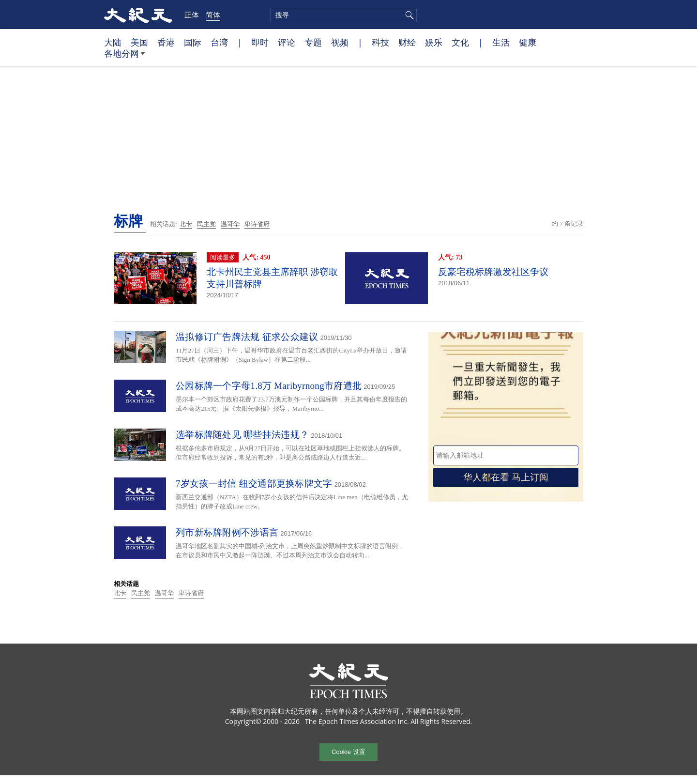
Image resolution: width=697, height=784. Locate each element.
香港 (166, 42)
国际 (193, 42)
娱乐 (434, 42)
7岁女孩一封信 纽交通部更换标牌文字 (254, 484)
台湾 (219, 42)
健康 (528, 42)
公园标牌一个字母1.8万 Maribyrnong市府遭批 (269, 386)
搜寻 (408, 15)
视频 (340, 42)
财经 (407, 42)
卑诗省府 (257, 224)
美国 (139, 42)
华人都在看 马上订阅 (506, 477)
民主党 (206, 224)
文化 (460, 42)
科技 (380, 42)
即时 (260, 42)
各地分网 (125, 57)
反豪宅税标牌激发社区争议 (493, 272)
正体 (192, 15)
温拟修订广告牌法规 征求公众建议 (247, 337)
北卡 (186, 224)
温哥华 (230, 224)
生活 (501, 42)
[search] (343, 15)
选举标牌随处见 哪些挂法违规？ (242, 435)
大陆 (113, 42)
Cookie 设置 (348, 752)
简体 (213, 15)
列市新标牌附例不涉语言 (227, 532)
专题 (313, 42)
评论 (287, 42)
